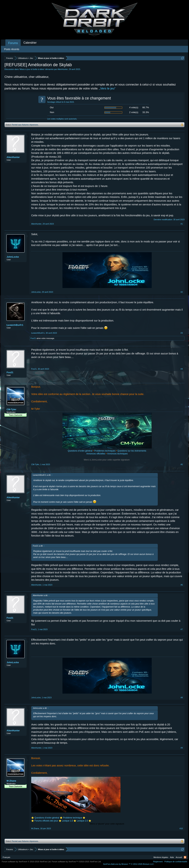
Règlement (158, 862)
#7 (182, 629)
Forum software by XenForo (27, 862)
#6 (182, 585)
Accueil (179, 857)
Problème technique (73, 818)
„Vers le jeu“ (107, 88)
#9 (182, 748)
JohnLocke (13, 257)
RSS (185, 857)
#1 (182, 224)
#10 (181, 828)
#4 (182, 369)
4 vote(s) (134, 107)
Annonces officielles (96, 454)
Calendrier (30, 43)
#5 (182, 464)
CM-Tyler (12, 409)
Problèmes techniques (105, 451)
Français (6, 857)
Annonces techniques (117, 454)
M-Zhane (11, 781)
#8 (182, 698)
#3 (182, 333)
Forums (13, 43)
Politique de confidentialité (176, 862)
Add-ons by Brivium (129, 864)
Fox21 (33, 338)
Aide (172, 857)
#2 (182, 292)
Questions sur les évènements (132, 451)
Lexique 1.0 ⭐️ (69, 821)
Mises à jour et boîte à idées (32, 69)
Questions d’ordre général (47, 818)
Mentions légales (161, 857)
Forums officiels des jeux (46, 821)
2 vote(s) (134, 112)
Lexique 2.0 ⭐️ (84, 821)
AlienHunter (63, 69)
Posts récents (12, 49)
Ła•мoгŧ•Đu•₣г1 (15, 325)
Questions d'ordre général (80, 451)
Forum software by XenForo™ (77, 862)
